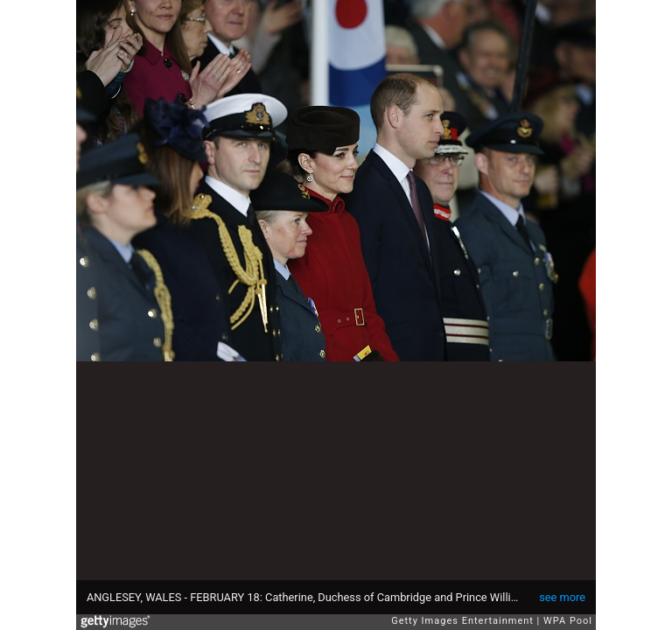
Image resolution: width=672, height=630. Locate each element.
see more (562, 597)
